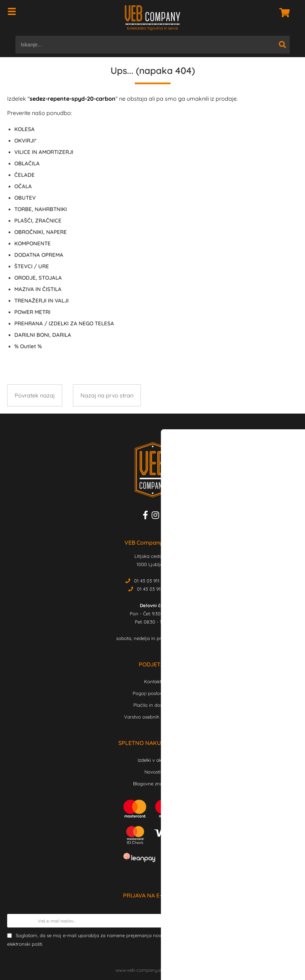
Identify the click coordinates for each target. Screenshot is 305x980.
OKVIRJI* (25, 141)
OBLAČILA (27, 163)
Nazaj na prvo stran (107, 395)
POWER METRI (32, 312)
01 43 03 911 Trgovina (157, 581)
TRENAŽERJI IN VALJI (41, 301)
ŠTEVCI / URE (32, 266)
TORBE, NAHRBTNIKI (41, 209)
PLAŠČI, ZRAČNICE (38, 221)
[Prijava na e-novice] (291, 921)
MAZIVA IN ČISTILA (38, 289)
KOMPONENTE (33, 243)
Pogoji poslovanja (152, 693)
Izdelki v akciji (153, 760)
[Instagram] (157, 516)
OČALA (23, 186)
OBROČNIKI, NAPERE (41, 232)
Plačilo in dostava (153, 705)
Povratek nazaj (35, 395)
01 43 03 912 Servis (157, 589)
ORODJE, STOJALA (38, 278)
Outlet (28, 346)
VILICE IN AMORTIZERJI (44, 152)
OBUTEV (25, 198)
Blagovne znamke (152, 784)
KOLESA (24, 129)
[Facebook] (147, 516)
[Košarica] (282, 12)
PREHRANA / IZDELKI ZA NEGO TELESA (64, 323)
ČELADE (24, 175)
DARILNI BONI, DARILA (43, 335)
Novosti (152, 772)
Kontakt (153, 681)
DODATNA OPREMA (39, 255)
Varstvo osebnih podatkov (153, 717)
